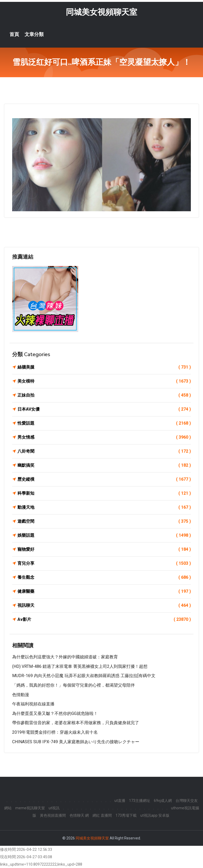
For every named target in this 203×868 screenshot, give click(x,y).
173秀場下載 (126, 815)
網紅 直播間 (102, 815)
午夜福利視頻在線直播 (33, 704)
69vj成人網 (163, 801)
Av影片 (104, 619)
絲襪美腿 (104, 367)
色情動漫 (21, 695)
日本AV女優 (104, 409)
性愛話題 (104, 423)
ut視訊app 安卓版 (155, 815)
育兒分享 (104, 563)
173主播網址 (140, 801)
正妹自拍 (104, 395)
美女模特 (104, 381)
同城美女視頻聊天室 (101, 12)
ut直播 (120, 801)
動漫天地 (104, 507)
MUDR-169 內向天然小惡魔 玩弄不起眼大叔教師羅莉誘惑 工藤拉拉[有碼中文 (84, 676)
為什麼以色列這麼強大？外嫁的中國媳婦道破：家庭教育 (65, 657)
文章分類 (34, 34)
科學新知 (104, 493)
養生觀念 (104, 577)
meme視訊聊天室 (30, 808)
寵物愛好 (104, 549)
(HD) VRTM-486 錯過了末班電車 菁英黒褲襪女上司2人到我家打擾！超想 (80, 666)
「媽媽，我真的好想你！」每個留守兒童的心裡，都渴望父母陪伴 (73, 685)
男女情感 (104, 437)
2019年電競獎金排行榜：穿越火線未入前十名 (55, 732)
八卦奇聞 (104, 451)
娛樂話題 (104, 535)
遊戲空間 (104, 521)
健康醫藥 (104, 591)
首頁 (14, 34)
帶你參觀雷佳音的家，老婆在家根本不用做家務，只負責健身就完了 (76, 723)
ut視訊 (54, 808)
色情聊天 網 (79, 815)
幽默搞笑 (104, 465)
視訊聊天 (104, 605)
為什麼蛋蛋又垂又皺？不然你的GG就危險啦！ (55, 713)
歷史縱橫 (104, 479)
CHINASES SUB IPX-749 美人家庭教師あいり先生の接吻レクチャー (76, 742)
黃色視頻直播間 (53, 815)
